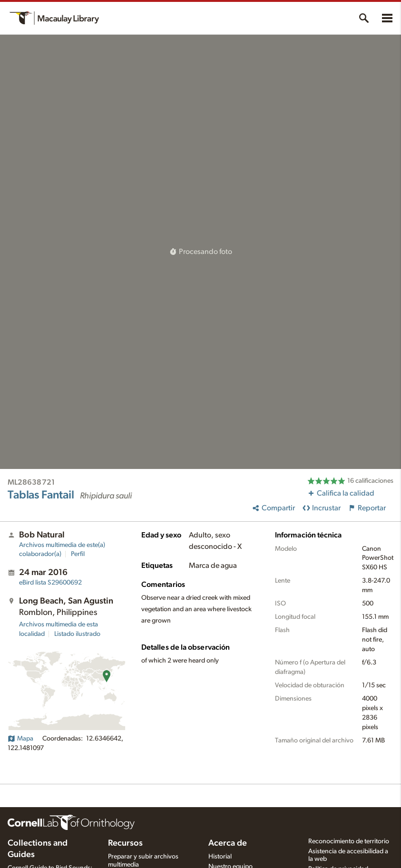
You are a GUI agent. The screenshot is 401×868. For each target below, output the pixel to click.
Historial (220, 857)
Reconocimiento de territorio (349, 841)
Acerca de (228, 843)
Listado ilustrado (77, 634)
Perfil (78, 554)
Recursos (125, 843)
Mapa (20, 739)
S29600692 (50, 583)
